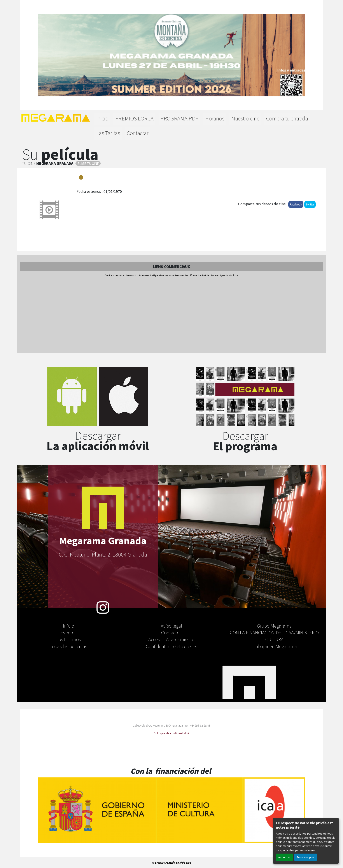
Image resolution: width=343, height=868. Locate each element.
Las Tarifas (108, 133)
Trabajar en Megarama (274, 646)
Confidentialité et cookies (171, 646)
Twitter (310, 204)
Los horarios (68, 639)
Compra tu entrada (287, 118)
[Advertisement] (171, 315)
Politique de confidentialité (171, 733)
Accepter (284, 857)
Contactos (171, 632)
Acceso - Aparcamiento (171, 639)
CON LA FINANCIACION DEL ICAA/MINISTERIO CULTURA (274, 636)
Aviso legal (171, 626)
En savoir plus (306, 857)
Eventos (69, 632)
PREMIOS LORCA (134, 118)
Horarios (215, 118)
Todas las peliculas (68, 646)
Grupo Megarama (274, 626)
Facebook (296, 204)
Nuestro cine (245, 118)
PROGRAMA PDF (179, 118)
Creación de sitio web (178, 863)
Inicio (102, 118)
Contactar (138, 133)
